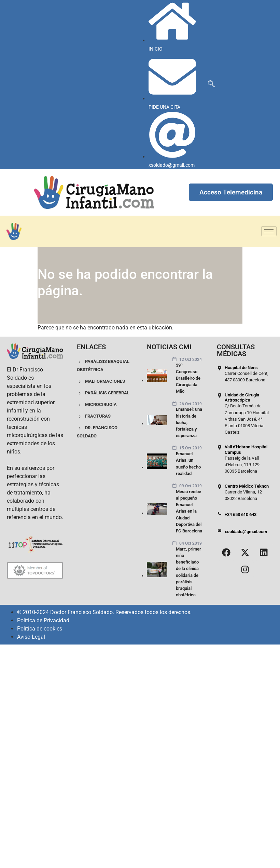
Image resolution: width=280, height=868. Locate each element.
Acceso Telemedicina (231, 192)
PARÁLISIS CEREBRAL (103, 393)
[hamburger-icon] (269, 231)
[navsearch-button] (211, 84)
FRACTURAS (94, 416)
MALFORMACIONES (101, 381)
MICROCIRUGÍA (97, 404)
